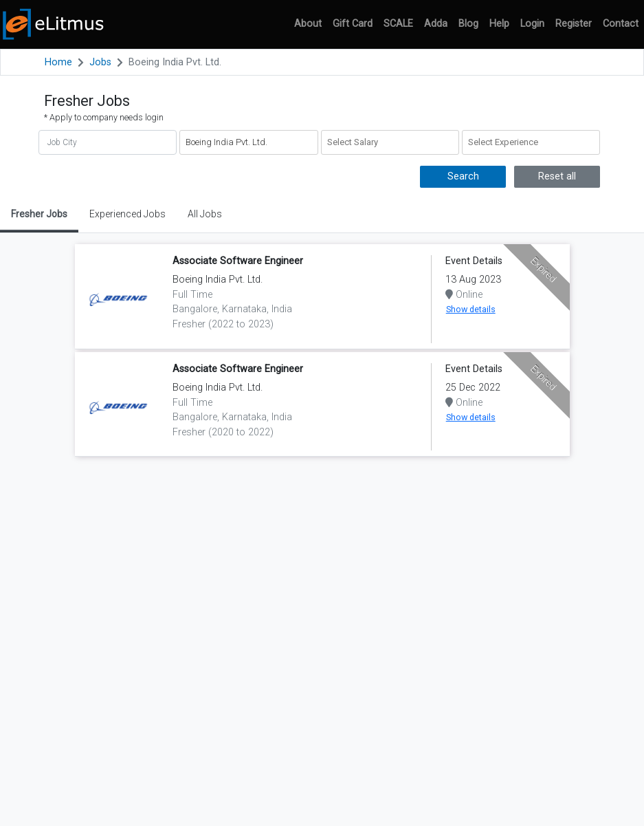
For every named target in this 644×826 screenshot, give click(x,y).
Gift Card (353, 24)
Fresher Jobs (39, 214)
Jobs (100, 62)
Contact (621, 24)
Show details (471, 309)
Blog (468, 24)
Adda (436, 24)
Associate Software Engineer (238, 261)
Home (58, 62)
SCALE (398, 24)
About (308, 24)
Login (532, 24)
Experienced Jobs (127, 214)
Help (499, 24)
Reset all (557, 176)
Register (574, 24)
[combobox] (390, 142)
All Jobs (205, 214)
